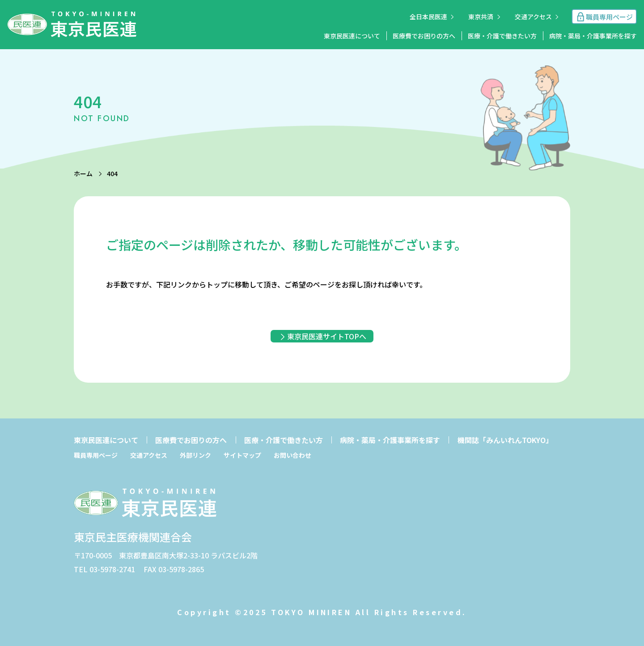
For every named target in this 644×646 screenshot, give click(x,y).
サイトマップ (242, 455)
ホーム (83, 173)
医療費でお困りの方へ (424, 36)
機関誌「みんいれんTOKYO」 (505, 440)
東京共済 (481, 17)
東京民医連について (352, 36)
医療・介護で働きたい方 (502, 36)
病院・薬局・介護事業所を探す (593, 36)
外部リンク (195, 455)
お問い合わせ (292, 455)
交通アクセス (533, 17)
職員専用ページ (96, 455)
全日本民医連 (428, 17)
